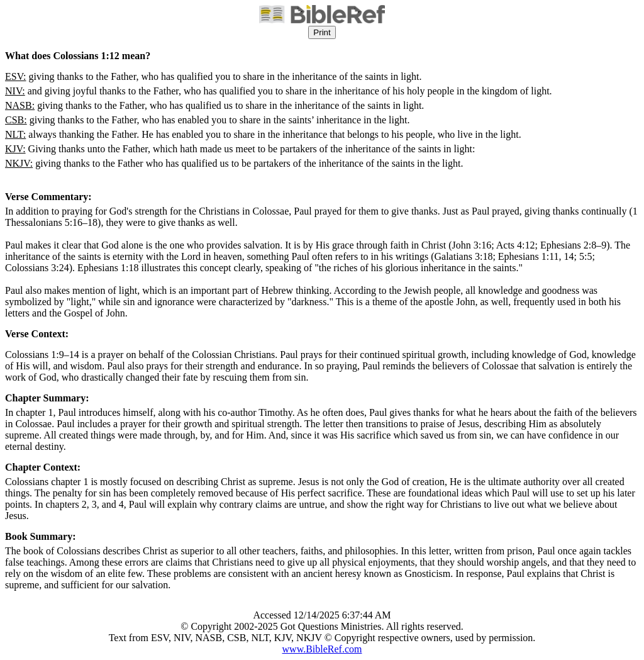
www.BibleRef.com (322, 649)
